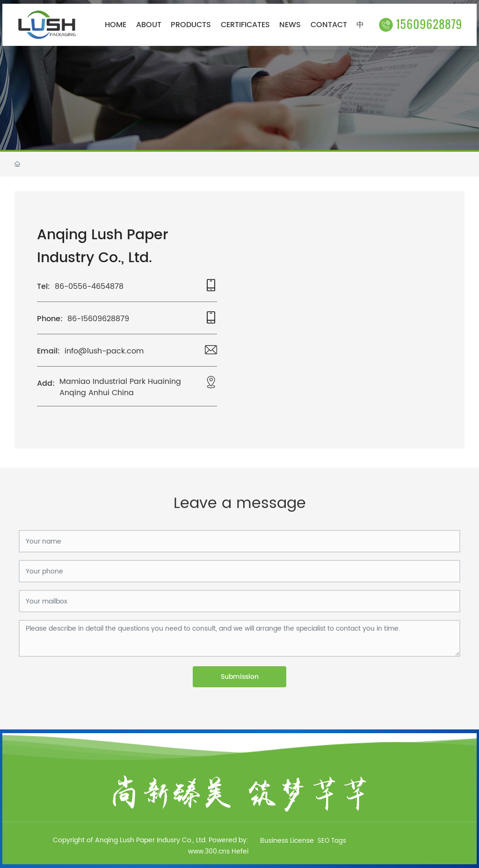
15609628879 (421, 24)
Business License (287, 841)
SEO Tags (332, 841)
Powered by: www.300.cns (218, 846)
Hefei (240, 851)
